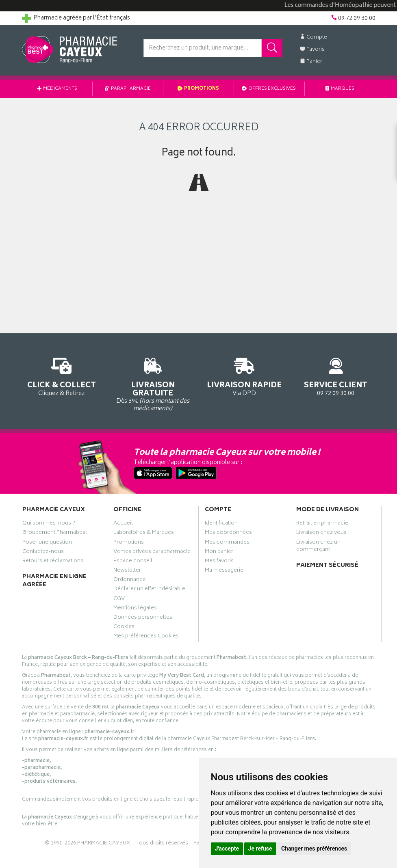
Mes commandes (227, 543)
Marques (340, 89)
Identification (221, 524)
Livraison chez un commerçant (318, 547)
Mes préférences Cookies (146, 637)
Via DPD (244, 375)
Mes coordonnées (228, 533)
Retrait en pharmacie (322, 524)
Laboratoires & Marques (144, 533)
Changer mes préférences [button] (314, 849)
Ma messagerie (224, 571)
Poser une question (47, 543)
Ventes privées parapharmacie (152, 553)
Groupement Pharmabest (55, 533)
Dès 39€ (153, 383)
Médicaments (57, 89)
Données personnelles (143, 618)
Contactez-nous (43, 553)
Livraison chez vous (321, 533)
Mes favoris (219, 562)
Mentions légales (135, 609)
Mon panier (219, 553)
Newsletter (127, 571)
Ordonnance (130, 581)
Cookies (124, 628)
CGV (119, 600)
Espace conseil (133, 562)
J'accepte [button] (227, 849)
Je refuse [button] (260, 849)
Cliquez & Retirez (62, 375)
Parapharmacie (128, 89)
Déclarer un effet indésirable (149, 590)
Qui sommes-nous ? (49, 524)
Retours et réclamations (53, 562)
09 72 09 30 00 (336, 375)
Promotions (198, 89)
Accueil (123, 524)
